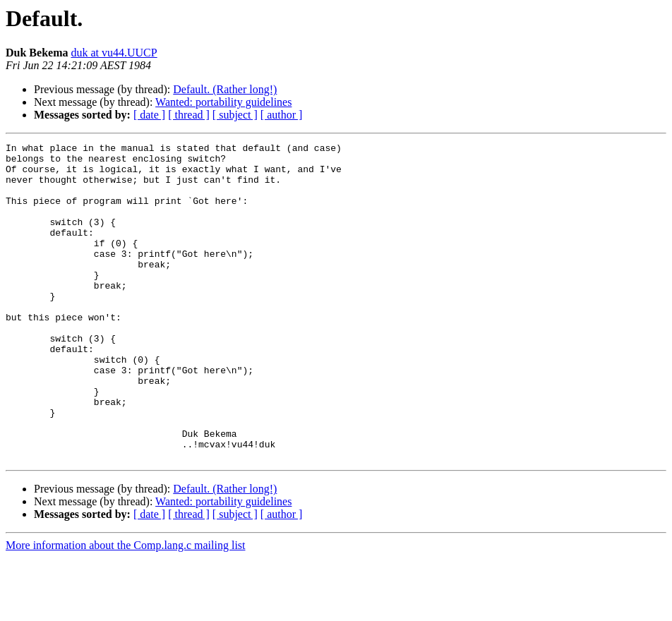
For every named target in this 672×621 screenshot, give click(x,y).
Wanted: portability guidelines (223, 102)
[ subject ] (235, 115)
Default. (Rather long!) (225, 89)
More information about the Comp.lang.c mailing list (126, 609)
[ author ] (282, 115)
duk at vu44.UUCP (114, 53)
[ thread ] (189, 115)
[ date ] (149, 115)
